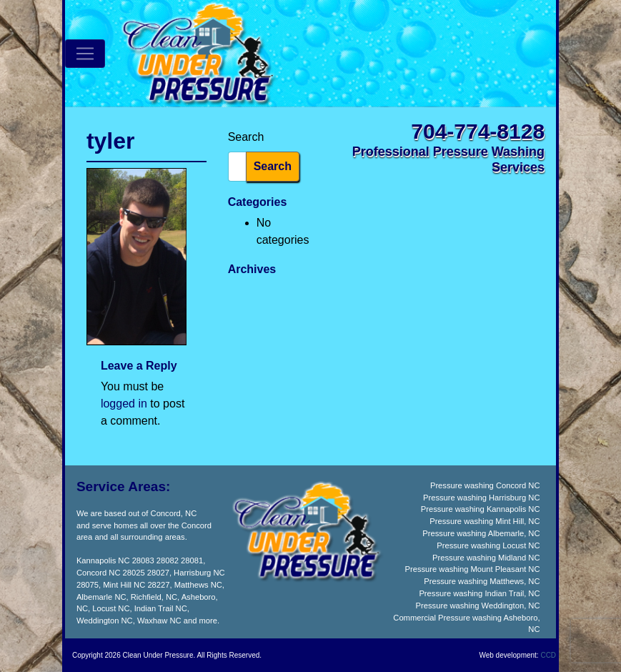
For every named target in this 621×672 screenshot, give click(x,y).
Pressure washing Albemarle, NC (481, 533)
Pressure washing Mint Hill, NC (485, 521)
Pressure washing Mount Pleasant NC (472, 569)
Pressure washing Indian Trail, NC (479, 593)
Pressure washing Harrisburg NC (482, 498)
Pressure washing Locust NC (488, 545)
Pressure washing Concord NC (485, 485)
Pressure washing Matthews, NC (482, 581)
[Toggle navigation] (85, 54)
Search (246, 137)
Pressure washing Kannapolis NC (481, 509)
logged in (124, 404)
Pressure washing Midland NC (486, 558)
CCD (548, 655)
